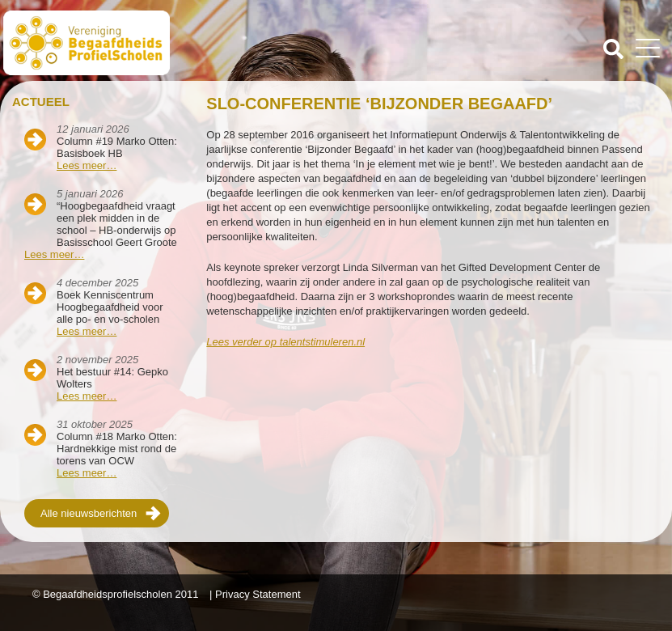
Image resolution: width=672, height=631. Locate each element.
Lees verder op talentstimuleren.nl (285, 342)
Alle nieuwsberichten (89, 513)
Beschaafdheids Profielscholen (171, 43)
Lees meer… (87, 165)
